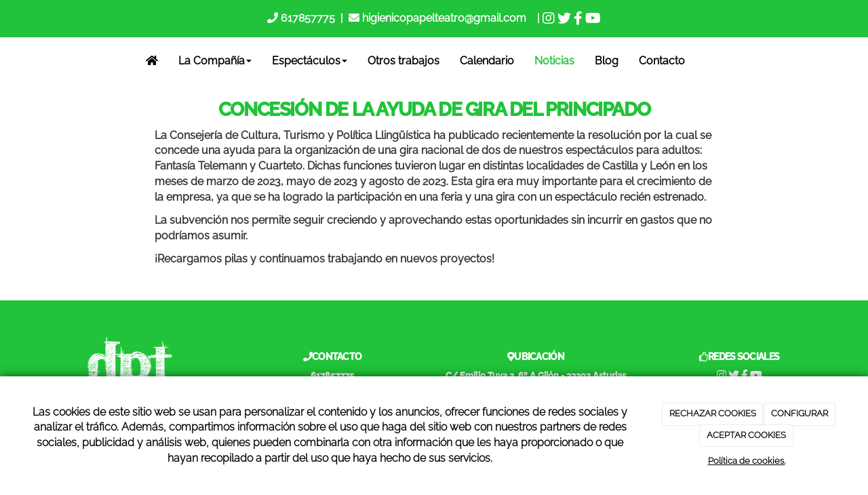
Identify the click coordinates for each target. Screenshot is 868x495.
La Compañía (215, 61)
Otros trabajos (403, 61)
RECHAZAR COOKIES (713, 413)
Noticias (554, 61)
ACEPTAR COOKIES (746, 435)
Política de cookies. (747, 461)
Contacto (662, 61)
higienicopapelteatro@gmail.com (444, 18)
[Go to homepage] (9, 61)
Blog (607, 61)
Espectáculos (310, 61)
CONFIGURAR (800, 413)
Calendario (487, 61)
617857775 (307, 18)
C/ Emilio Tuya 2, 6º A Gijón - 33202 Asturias (536, 375)
